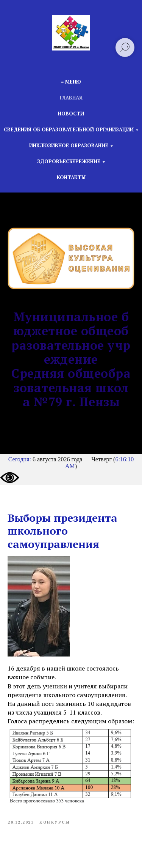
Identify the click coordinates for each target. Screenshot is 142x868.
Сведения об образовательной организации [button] (69, 129)
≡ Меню (71, 82)
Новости (71, 114)
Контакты (71, 177)
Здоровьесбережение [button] (69, 161)
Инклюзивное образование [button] (69, 145)
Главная (71, 98)
